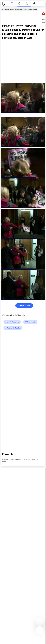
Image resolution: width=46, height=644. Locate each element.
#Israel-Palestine (12, 322)
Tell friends (44, 8)
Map (19, 4)
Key (35, 4)
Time (27, 4)
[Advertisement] (23, 354)
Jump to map (23, 306)
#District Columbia (13, 328)
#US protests (30, 322)
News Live (12, 4)
